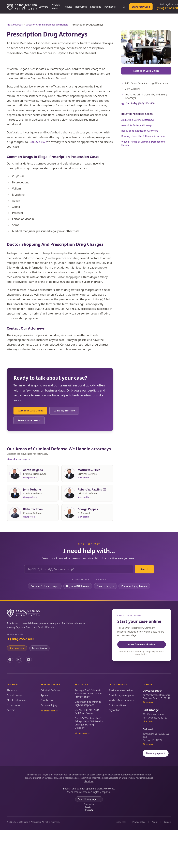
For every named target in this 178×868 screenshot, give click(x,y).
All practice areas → (50, 711)
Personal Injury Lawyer (134, 586)
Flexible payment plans (121, 695)
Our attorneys (14, 695)
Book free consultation (142, 644)
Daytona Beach (152, 691)
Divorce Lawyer (105, 586)
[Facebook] (10, 660)
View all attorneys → (18, 459)
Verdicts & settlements (121, 700)
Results (68, 7)
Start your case (17, 648)
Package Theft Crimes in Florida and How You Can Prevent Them (88, 694)
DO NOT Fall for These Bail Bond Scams (87, 711)
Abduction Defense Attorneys (138, 120)
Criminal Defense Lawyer (45, 586)
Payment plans (40, 648)
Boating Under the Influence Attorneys (143, 136)
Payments (110, 7)
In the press (13, 705)
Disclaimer (121, 822)
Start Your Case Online (30, 411)
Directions (148, 702)
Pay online (114, 710)
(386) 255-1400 (167, 8)
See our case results (29, 420)
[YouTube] (29, 660)
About (155, 822)
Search (144, 569)
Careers (11, 710)
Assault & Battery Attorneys (137, 125)
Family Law (47, 700)
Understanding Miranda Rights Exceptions (88, 703)
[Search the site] (124, 7)
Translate (89, 809)
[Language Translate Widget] (89, 799)
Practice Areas (56, 7)
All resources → (82, 734)
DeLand (148, 729)
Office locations (117, 705)
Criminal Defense (50, 690)
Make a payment (156, 753)
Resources (81, 7)
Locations (96, 7)
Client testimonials (17, 700)
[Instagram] (19, 660)
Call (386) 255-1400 (64, 411)
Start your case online (121, 690)
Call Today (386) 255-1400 (140, 103)
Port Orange (151, 710)
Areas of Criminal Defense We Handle (47, 25)
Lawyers (43, 7)
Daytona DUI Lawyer (78, 586)
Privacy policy (139, 822)
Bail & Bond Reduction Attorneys (140, 131)
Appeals (45, 695)
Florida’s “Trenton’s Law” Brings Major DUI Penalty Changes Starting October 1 (89, 723)
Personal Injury (49, 705)
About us (12, 690)
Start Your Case (141, 7)
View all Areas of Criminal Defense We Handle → (143, 143)
